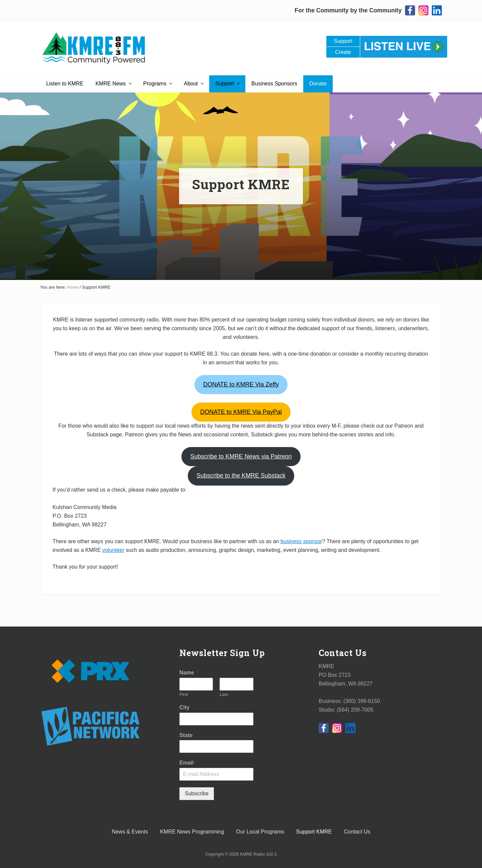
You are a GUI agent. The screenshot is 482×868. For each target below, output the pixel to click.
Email (188, 763)
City (184, 707)
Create (343, 52)
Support (343, 41)
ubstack (241, 476)
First (184, 694)
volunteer (113, 550)
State (186, 735)
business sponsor (301, 541)
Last (224, 694)
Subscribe (197, 793)
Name (188, 673)
